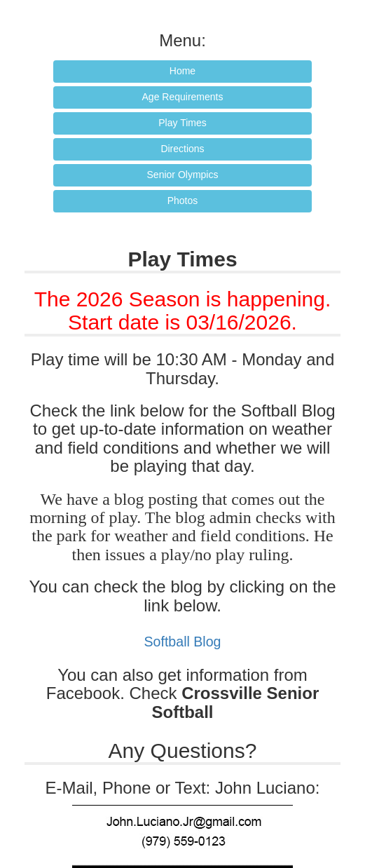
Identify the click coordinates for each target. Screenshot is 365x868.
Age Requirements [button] (183, 97)
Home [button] (182, 71)
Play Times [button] (182, 123)
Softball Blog (182, 642)
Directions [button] (182, 149)
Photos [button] (183, 201)
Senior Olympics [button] (183, 175)
